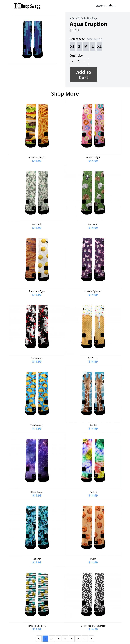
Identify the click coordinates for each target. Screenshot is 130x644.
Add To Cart (84, 75)
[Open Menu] (114, 6)
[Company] (27, 6)
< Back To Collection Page (84, 18)
